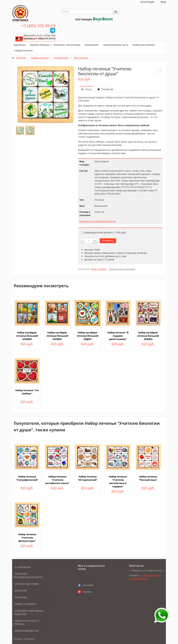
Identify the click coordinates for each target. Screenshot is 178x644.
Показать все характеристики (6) (98, 221)
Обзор (87, 89)
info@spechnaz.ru (27, 38)
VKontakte (88, 585)
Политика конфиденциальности (28, 575)
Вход (163, 2)
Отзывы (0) (105, 89)
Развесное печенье (147, 45)
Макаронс (20, 45)
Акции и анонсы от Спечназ (27, 622)
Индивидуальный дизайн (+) (103, 232)
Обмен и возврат (25, 604)
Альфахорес (94, 45)
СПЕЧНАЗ (21, 58)
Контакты (21, 597)
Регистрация (147, 2)
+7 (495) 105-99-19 (39, 26)
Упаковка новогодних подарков (29, 612)
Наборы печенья (40, 45)
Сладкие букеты (23, 51)
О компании (23, 567)
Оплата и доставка (27, 584)
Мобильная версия (27, 631)
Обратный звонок (47, 38)
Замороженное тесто (119, 45)
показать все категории (122, 269)
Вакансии (21, 591)
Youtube (87, 592)
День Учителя (81, 58)
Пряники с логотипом (68, 45)
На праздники (61, 58)
